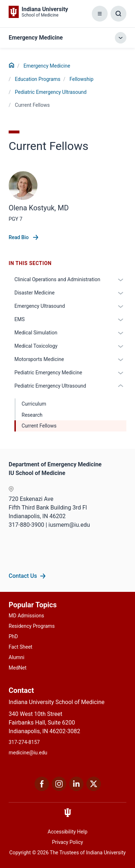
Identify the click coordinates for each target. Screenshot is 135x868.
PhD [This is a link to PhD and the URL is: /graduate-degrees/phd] (13, 636)
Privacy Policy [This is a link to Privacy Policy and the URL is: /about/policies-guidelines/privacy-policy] (67, 842)
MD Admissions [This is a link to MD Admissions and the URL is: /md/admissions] (26, 616)
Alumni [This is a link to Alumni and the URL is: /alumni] (17, 657)
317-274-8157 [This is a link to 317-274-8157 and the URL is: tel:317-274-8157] (24, 742)
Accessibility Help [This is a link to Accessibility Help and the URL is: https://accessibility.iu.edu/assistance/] (67, 832)
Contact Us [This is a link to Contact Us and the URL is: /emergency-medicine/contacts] (23, 576)
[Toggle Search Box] (118, 14)
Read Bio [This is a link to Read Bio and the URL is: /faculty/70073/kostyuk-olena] (19, 237)
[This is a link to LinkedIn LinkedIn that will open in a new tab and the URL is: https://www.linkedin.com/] (76, 789)
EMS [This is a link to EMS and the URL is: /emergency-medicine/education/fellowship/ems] (20, 319)
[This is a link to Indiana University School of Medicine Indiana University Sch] (38, 12)
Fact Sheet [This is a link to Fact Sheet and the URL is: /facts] (21, 647)
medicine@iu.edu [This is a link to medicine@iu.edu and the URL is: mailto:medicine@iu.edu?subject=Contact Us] (28, 753)
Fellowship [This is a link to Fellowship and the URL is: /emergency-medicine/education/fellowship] (82, 79)
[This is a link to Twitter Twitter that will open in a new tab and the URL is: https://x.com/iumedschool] (94, 789)
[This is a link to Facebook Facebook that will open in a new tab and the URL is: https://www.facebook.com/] (42, 789)
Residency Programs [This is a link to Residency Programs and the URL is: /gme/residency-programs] (32, 626)
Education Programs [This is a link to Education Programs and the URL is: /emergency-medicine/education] (37, 79)
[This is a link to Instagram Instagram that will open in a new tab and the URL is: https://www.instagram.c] (59, 789)
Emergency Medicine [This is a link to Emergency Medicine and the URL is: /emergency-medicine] (47, 66)
